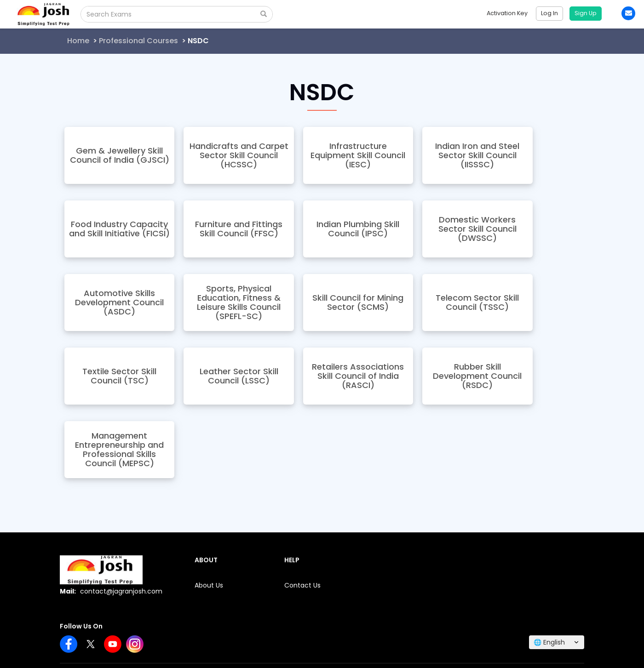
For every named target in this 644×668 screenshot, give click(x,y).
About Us (209, 585)
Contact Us (302, 585)
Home (78, 41)
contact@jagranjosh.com (121, 591)
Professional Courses (138, 41)
